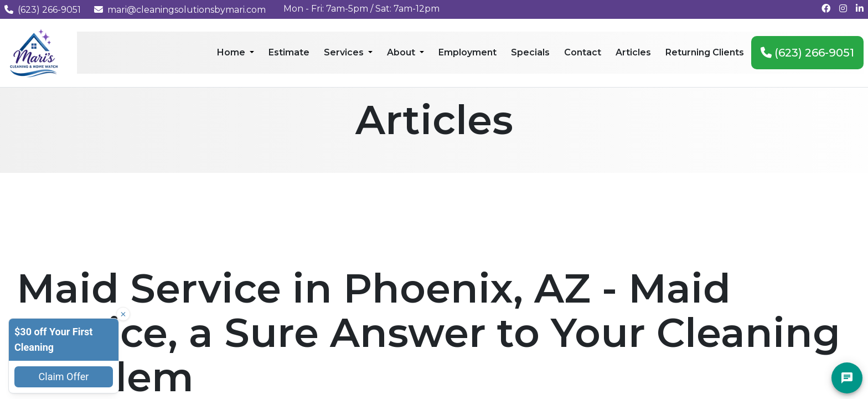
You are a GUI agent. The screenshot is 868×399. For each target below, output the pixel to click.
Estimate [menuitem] (289, 52)
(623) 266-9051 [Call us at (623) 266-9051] (43, 10)
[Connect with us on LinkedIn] (860, 9)
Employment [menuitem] (467, 52)
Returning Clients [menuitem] (705, 52)
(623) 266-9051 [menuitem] (807, 53)
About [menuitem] (402, 52)
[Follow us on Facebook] (826, 9)
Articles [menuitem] (633, 52)
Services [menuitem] (345, 52)
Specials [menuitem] (530, 52)
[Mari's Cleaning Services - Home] (34, 52)
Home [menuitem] (232, 52)
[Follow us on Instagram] (843, 9)
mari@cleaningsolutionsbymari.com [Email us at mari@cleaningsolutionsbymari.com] (180, 10)
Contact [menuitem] (583, 52)
